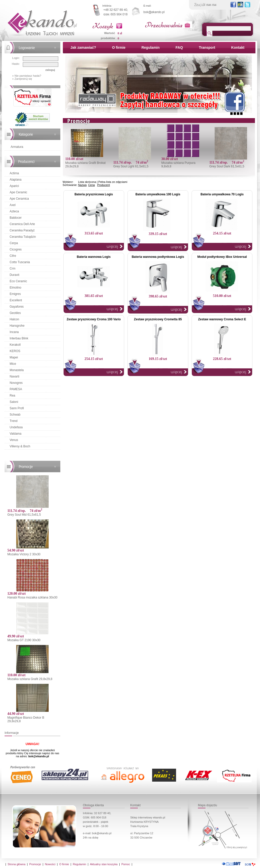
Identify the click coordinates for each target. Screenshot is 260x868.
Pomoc (126, 864)
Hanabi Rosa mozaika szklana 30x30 (32, 597)
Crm (13, 269)
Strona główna (16, 864)
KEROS (15, 351)
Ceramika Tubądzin (23, 237)
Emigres (15, 294)
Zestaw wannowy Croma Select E (222, 319)
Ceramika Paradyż (22, 230)
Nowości (50, 864)
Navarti (14, 376)
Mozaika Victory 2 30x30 (24, 554)
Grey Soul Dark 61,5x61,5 (227, 166)
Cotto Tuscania (20, 262)
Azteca (14, 211)
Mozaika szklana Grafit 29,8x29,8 (30, 679)
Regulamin (151, 48)
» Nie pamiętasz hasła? (27, 76)
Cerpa (14, 243)
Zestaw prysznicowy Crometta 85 (158, 319)
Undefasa (16, 427)
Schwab (15, 415)
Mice (13, 364)
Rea (12, 396)
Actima (14, 173)
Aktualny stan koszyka (104, 864)
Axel (13, 205)
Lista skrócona (87, 182)
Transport (207, 48)
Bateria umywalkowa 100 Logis (158, 194)
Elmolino (15, 288)
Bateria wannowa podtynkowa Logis (158, 257)
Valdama (15, 434)
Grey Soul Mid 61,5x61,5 (24, 515)
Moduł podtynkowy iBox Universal (222, 257)
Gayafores (17, 307)
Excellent (16, 300)
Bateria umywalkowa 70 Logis (222, 194)
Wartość (110, 33)
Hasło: (16, 64)
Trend (14, 421)
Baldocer (16, 218)
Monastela (17, 370)
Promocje (35, 864)
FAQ (179, 48)
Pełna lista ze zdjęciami (113, 182)
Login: (16, 58)
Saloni (14, 402)
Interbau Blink (19, 338)
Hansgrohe (17, 326)
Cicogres (16, 249)
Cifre (13, 256)
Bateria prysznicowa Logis (94, 194)
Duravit (14, 275)
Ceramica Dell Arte (22, 224)
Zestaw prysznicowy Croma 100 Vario (94, 319)
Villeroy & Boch (20, 446)
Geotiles (15, 313)
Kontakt (238, 48)
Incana (14, 332)
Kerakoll (15, 345)
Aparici (14, 186)
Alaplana (16, 180)
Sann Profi (17, 408)
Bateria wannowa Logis (94, 257)
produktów (108, 38)
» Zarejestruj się (22, 79)
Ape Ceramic (18, 192)
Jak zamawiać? (83, 48)
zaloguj (50, 70)
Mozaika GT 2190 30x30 (24, 640)
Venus (14, 440)
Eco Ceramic (18, 281)
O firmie (119, 48)
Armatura (17, 147)
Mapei (14, 357)
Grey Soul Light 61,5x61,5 (131, 166)
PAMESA (16, 389)
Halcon (14, 319)
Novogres (16, 383)
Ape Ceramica (19, 199)
